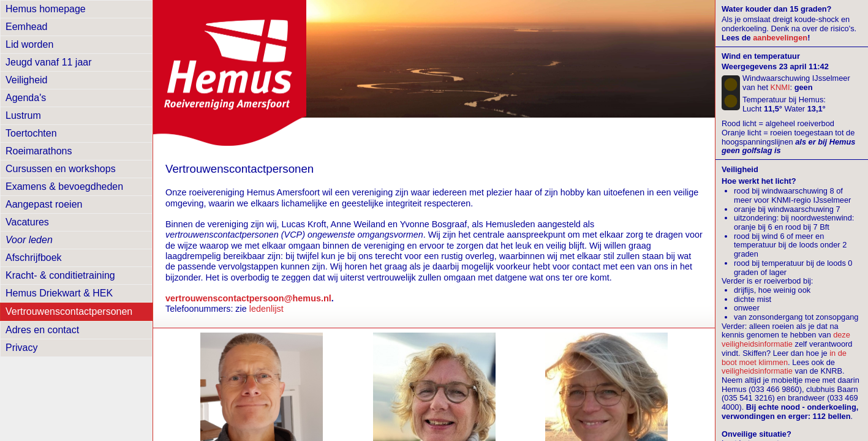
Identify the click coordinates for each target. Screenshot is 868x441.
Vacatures (27, 222)
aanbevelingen (780, 38)
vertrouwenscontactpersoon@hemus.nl (248, 298)
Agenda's (26, 98)
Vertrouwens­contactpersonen (69, 311)
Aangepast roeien (44, 204)
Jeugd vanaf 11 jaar (49, 62)
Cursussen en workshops (61, 169)
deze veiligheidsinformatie (786, 339)
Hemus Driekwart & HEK (59, 293)
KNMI (780, 87)
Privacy (21, 348)
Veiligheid (27, 80)
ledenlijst (266, 309)
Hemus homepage (46, 9)
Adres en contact (42, 330)
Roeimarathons (39, 151)
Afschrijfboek (34, 258)
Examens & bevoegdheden (64, 187)
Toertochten (31, 133)
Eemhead (27, 27)
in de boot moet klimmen (784, 358)
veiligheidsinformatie (757, 371)
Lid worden (29, 44)
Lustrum (23, 115)
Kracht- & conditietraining (60, 275)
